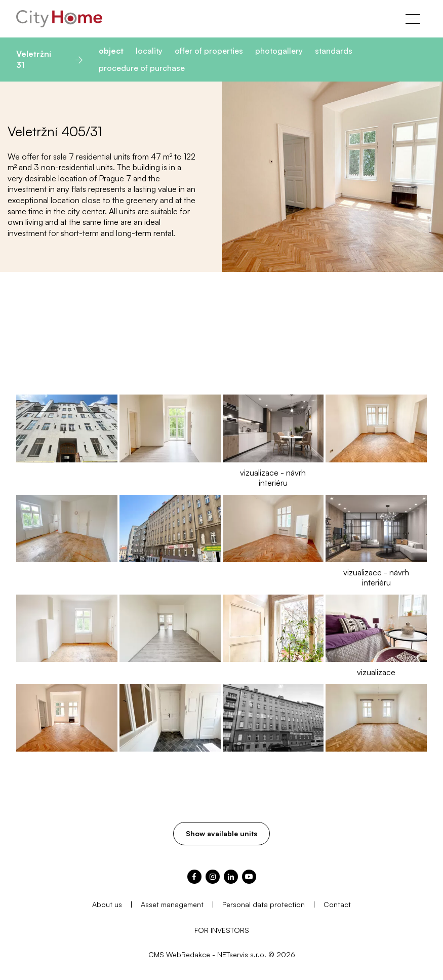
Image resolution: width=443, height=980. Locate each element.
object (111, 51)
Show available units (222, 833)
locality (149, 51)
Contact (337, 904)
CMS (156, 954)
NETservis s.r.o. (242, 954)
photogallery (279, 51)
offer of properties (209, 51)
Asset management (172, 904)
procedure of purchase (142, 68)
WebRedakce (188, 954)
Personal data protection (264, 904)
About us (107, 904)
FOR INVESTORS (222, 930)
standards (334, 51)
